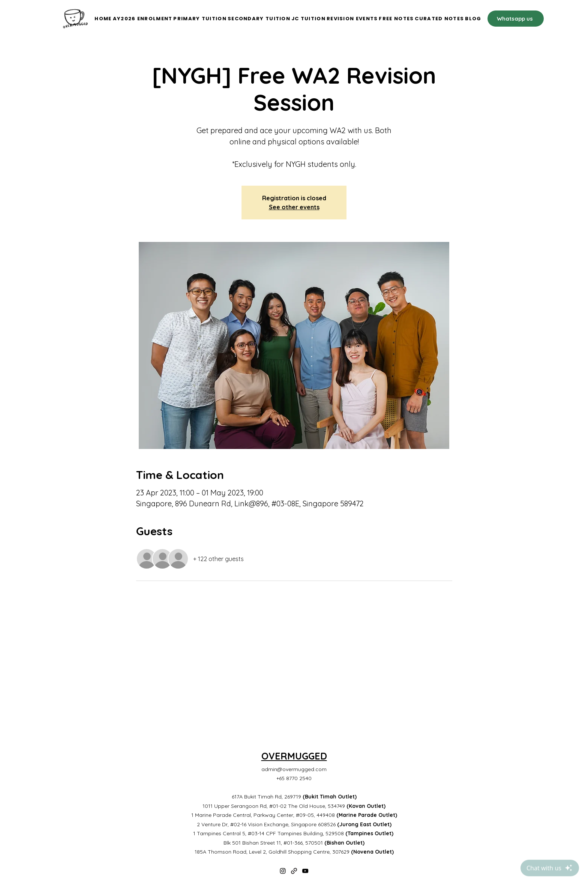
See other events (294, 207)
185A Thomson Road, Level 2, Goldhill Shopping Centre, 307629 (294, 852)
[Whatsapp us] (516, 19)
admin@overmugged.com (294, 769)
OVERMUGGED (294, 756)
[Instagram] (283, 871)
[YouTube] (305, 871)
